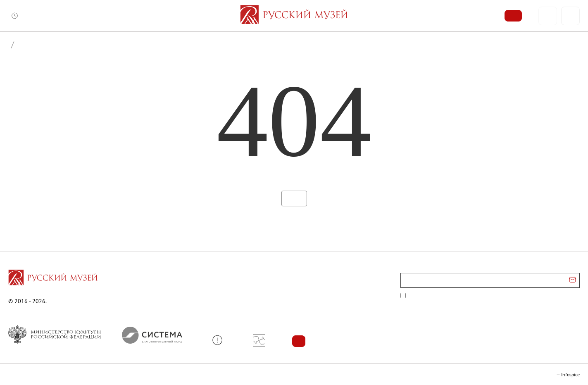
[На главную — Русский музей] (294, 16)
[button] (220, 340)
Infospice (570, 374)
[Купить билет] (513, 16)
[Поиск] (570, 16)
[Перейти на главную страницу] (53, 279)
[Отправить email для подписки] (573, 280)
